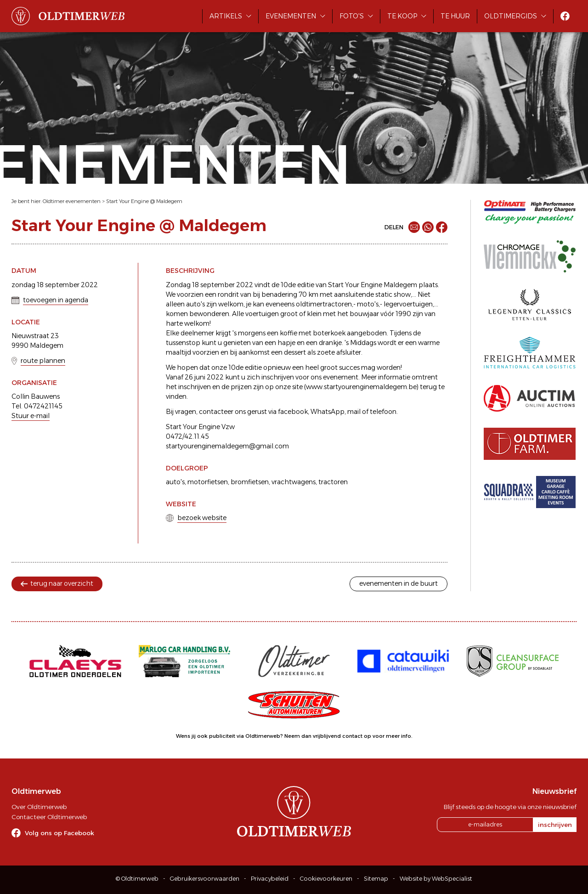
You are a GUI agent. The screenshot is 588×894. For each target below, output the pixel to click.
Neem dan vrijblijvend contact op (328, 736)
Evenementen (291, 16)
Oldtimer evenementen (72, 201)
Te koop (402, 16)
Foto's (352, 16)
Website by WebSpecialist (436, 879)
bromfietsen (250, 482)
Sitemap (376, 879)
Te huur (455, 16)
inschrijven (555, 825)
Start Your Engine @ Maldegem (144, 201)
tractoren (333, 482)
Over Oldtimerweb (39, 807)
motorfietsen (208, 482)
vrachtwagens (294, 482)
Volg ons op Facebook (59, 833)
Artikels (226, 16)
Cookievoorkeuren (326, 879)
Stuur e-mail (31, 416)
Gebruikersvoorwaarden (205, 879)
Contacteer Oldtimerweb (49, 817)
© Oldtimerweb (137, 879)
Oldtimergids (511, 16)
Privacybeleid (270, 879)
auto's (175, 482)
